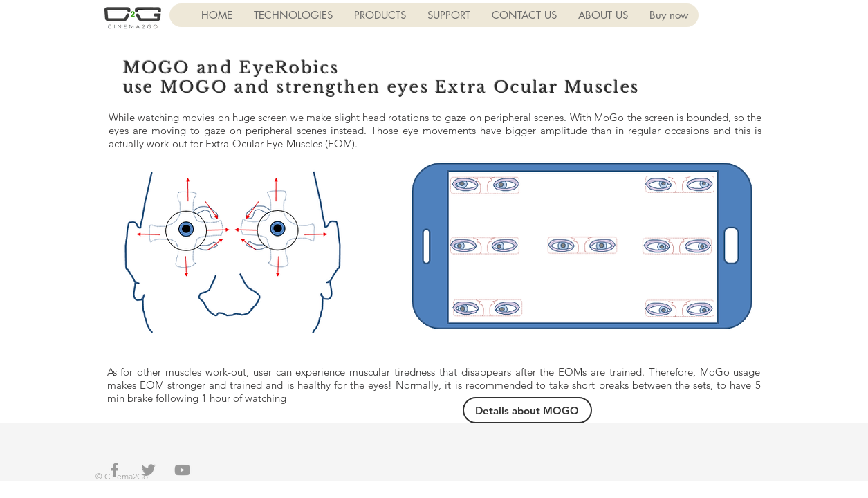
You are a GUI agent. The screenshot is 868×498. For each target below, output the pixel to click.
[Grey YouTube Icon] (182, 470)
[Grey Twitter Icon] (148, 470)
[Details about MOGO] (527, 410)
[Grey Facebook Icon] (114, 470)
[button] (293, 15)
